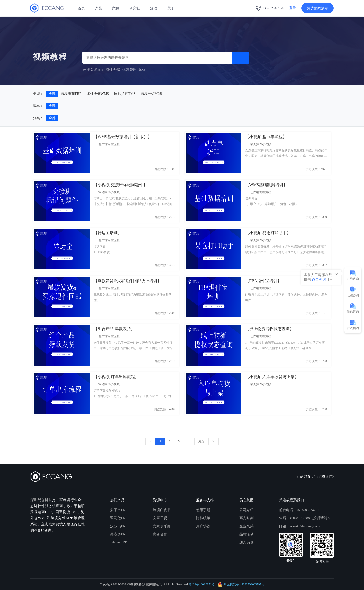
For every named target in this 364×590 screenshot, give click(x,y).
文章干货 (160, 518)
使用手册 (203, 510)
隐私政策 (203, 518)
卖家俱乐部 (162, 526)
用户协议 (203, 526)
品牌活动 (246, 534)
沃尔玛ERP (119, 526)
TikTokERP (119, 542)
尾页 (201, 441)
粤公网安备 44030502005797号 (241, 584)
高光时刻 (246, 518)
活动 (154, 8)
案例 (116, 8)
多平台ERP (119, 510)
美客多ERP (119, 534)
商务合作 (160, 534)
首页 (81, 8)
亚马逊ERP (119, 518)
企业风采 (246, 526)
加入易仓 (246, 542)
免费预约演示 (317, 8)
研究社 (135, 8)
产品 (99, 8)
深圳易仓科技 (41, 500)
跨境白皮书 (162, 510)
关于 (171, 8)
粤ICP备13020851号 (202, 584)
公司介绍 (246, 510)
